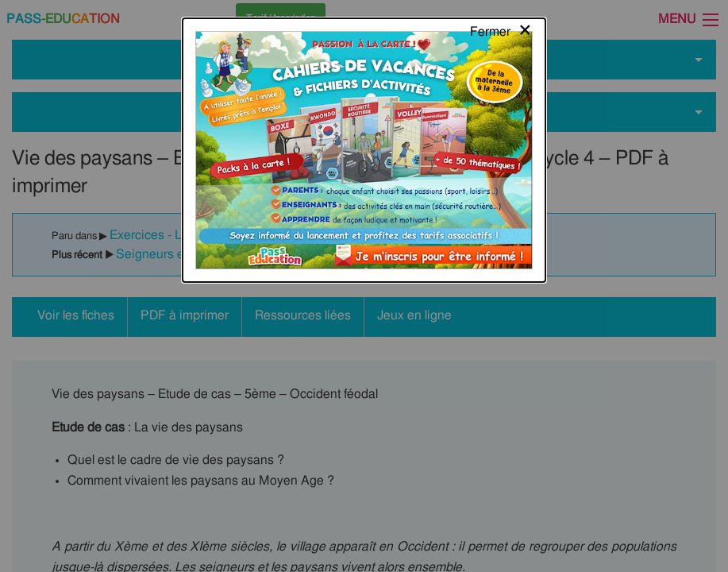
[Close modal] (501, 28)
